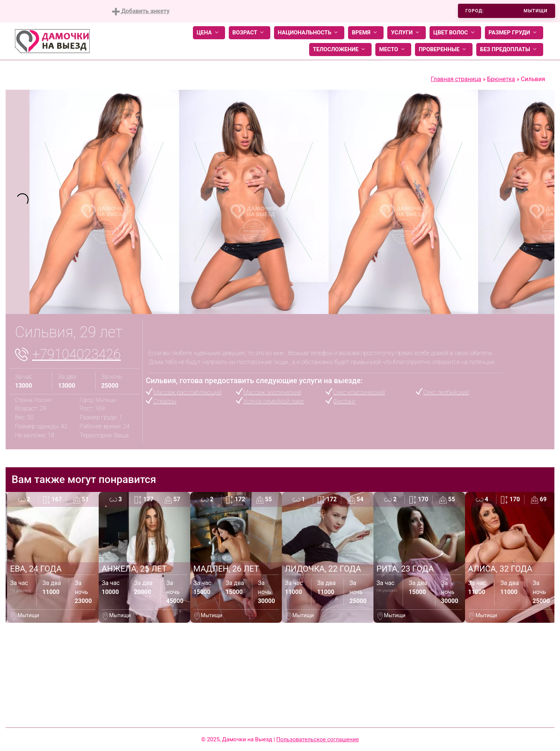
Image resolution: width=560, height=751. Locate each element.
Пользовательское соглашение (318, 739)
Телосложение (340, 50)
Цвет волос (455, 33)
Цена (209, 33)
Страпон (165, 401)
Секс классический (359, 392)
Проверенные (444, 50)
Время (366, 33)
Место (393, 50)
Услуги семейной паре (274, 401)
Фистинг (344, 401)
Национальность (309, 33)
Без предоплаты (510, 50)
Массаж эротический (272, 392)
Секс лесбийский (446, 392)
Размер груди (514, 33)
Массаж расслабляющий (187, 392)
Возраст (250, 33)
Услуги (407, 33)
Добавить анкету (141, 11)
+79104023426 (76, 354)
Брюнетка (501, 79)
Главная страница (456, 79)
